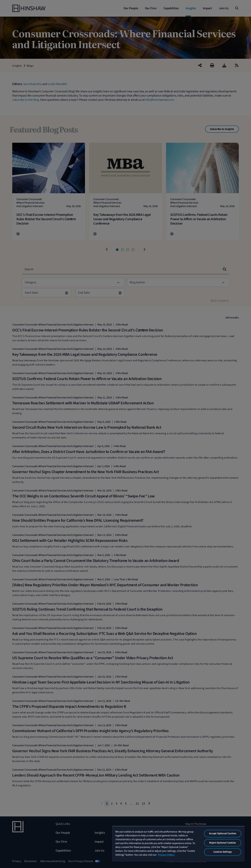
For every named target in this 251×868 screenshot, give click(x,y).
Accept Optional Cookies (223, 833)
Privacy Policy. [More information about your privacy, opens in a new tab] (166, 855)
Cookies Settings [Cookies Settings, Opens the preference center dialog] (223, 852)
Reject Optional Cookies (223, 843)
